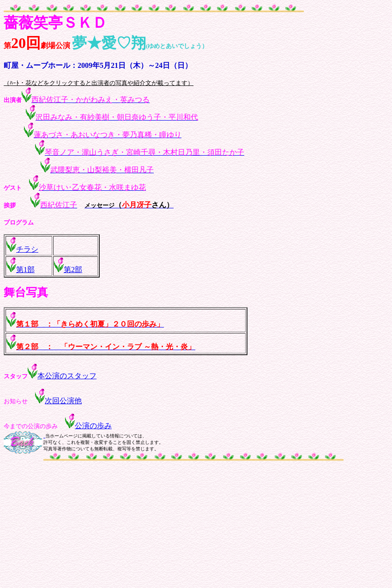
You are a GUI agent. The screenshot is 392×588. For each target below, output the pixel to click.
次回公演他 (58, 401)
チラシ (27, 249)
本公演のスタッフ (67, 376)
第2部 (73, 270)
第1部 (25, 270)
